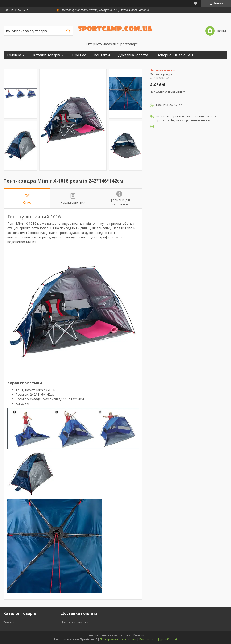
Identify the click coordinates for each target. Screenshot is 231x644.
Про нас (79, 55)
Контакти (102, 55)
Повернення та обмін (175, 55)
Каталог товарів (47, 55)
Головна (14, 55)
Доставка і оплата (133, 55)
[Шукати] (68, 31)
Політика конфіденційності (158, 639)
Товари (9, 622)
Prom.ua (139, 635)
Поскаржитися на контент (118, 639)
